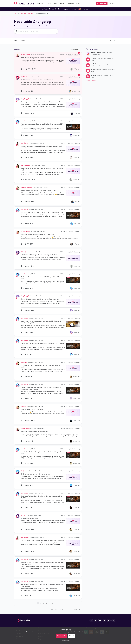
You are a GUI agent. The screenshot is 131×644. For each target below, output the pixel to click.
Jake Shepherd (25, 143)
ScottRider (94, 58)
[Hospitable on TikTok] (109, 620)
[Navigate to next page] (57, 603)
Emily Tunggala (25, 99)
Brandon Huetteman (27, 187)
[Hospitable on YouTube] (100, 620)
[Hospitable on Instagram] (104, 620)
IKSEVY (93, 64)
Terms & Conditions (53, 610)
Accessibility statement (77, 610)
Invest (78, 3)
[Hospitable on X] (91, 620)
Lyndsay (93, 75)
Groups (49, 3)
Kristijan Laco (24, 471)
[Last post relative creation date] (77, 69)
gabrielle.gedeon (26, 165)
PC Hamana (24, 77)
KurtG (93, 70)
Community (23, 14)
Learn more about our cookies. (97, 632)
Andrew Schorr (95, 53)
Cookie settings (64, 610)
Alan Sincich (24, 121)
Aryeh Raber (24, 362)
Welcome (30, 14)
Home (16, 14)
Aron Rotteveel (25, 232)
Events (55, 3)
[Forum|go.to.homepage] (24, 3)
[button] (102, 3)
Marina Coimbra (25, 55)
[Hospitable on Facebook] (113, 620)
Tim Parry (23, 252)
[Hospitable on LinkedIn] (96, 620)
